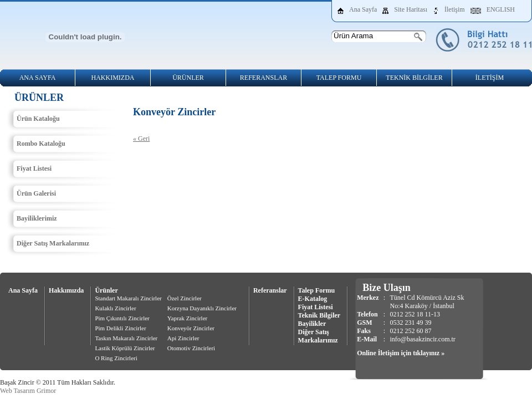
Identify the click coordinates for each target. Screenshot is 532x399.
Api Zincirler (183, 338)
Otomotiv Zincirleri (191, 348)
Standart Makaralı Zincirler (128, 298)
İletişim (455, 9)
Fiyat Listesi (34, 168)
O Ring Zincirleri (116, 358)
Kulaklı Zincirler (115, 308)
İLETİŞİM (490, 78)
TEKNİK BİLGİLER (414, 78)
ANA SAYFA (38, 78)
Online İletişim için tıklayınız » (401, 353)
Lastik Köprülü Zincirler (125, 348)
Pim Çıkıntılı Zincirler (122, 318)
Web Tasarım (17, 391)
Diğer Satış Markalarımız (53, 243)
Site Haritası (411, 9)
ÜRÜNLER (188, 78)
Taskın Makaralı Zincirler (126, 338)
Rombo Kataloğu (41, 144)
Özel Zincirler (185, 298)
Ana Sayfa (363, 9)
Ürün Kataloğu (38, 119)
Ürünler (106, 290)
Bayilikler (312, 324)
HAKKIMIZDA (113, 78)
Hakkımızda (66, 290)
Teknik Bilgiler (319, 315)
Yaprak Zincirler (188, 318)
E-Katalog (313, 299)
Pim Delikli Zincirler (120, 328)
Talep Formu (317, 290)
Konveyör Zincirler (191, 328)
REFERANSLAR (264, 78)
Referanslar (270, 290)
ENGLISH (501, 9)
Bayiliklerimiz (37, 218)
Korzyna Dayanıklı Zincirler (202, 308)
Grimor (46, 391)
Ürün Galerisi (36, 193)
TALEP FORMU (339, 78)
